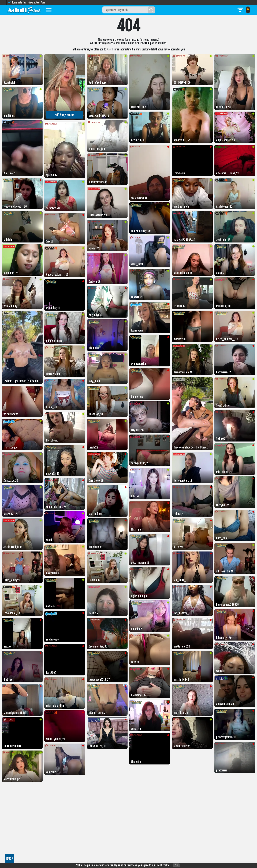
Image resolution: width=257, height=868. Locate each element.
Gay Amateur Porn (37, 3)
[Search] (151, 10)
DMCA (10, 858)
